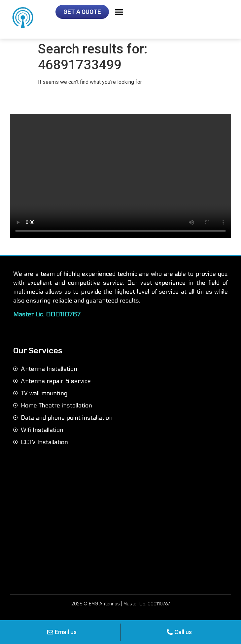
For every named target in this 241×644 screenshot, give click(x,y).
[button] (119, 12)
